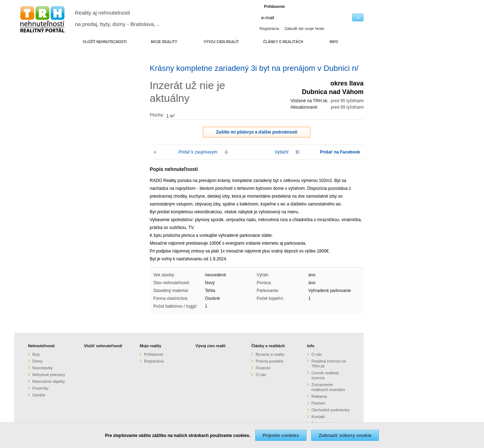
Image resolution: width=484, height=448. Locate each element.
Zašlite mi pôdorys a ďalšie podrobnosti (257, 132)
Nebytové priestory (49, 375)
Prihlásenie (154, 354)
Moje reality (151, 346)
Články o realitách (268, 346)
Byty (36, 354)
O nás (261, 375)
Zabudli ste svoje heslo (304, 28)
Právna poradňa (269, 361)
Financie (263, 368)
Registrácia (269, 28)
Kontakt (318, 417)
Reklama (319, 396)
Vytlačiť (282, 152)
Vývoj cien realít (211, 346)
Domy (38, 361)
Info (311, 346)
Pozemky (40, 388)
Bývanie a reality (270, 354)
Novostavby (43, 368)
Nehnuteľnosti (42, 346)
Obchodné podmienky (331, 410)
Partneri (318, 403)
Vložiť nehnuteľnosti (103, 346)
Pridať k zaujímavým (198, 152)
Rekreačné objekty (49, 381)
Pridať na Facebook (340, 152)
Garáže (39, 395)
